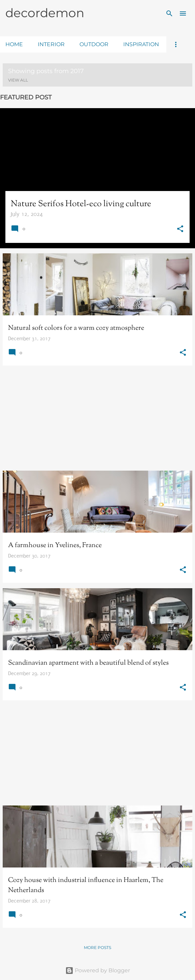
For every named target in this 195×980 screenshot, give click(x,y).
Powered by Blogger (98, 970)
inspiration (141, 44)
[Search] (169, 13)
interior (51, 44)
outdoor (94, 44)
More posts (97, 947)
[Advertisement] (97, 418)
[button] (180, 230)
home (14, 44)
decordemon (45, 13)
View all (18, 80)
